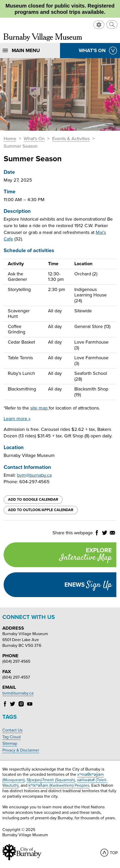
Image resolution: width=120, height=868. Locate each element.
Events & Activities (71, 139)
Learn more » (17, 419)
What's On (34, 139)
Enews (88, 585)
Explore (58, 555)
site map (40, 408)
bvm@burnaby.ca (34, 475)
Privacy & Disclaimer (21, 750)
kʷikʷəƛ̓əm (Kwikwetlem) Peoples (59, 785)
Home (10, 139)
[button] (112, 24)
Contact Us (12, 730)
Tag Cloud (11, 737)
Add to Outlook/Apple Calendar (41, 510)
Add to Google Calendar (33, 500)
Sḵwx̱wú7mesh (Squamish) (51, 780)
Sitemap (10, 743)
